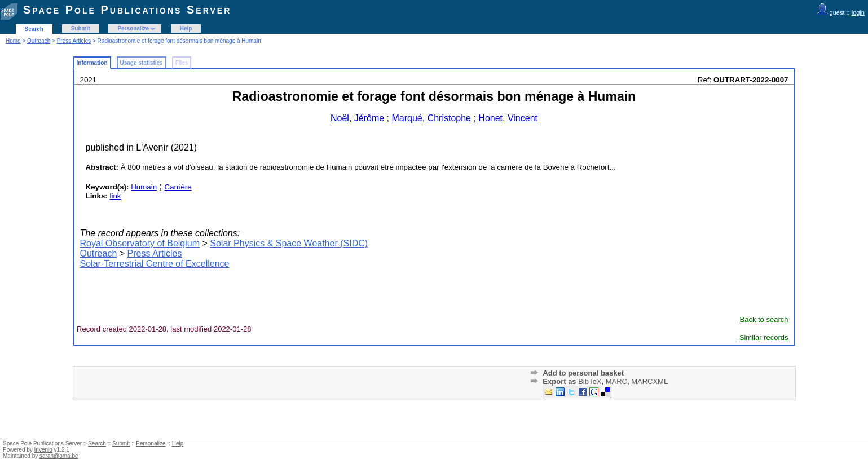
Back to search (764, 319)
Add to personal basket (583, 373)
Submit (81, 28)
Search (34, 29)
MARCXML (649, 381)
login (858, 12)
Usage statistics (142, 63)
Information (92, 63)
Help (186, 28)
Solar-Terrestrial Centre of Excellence (155, 264)
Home (13, 41)
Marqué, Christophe (431, 118)
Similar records (764, 337)
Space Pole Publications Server (127, 10)
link (115, 196)
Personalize (133, 28)
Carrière (178, 187)
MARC (616, 381)
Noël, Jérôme (357, 118)
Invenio (43, 450)
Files (182, 63)
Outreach (39, 41)
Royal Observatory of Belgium (140, 243)
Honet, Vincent (508, 118)
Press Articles (74, 41)
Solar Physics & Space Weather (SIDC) (289, 243)
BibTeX (590, 381)
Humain (144, 187)
